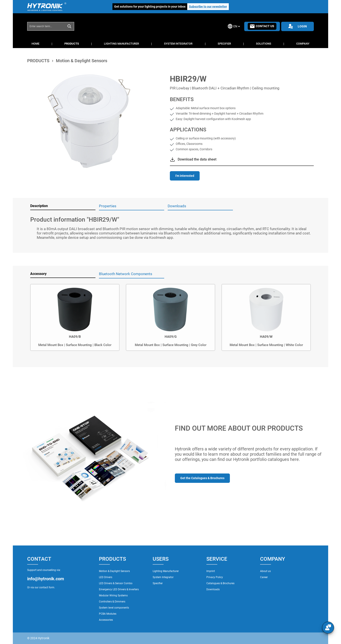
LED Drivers (106, 577)
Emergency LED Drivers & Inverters (119, 589)
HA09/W (266, 337)
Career (264, 577)
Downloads (213, 589)
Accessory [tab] (38, 274)
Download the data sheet (197, 159)
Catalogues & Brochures (220, 583)
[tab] (63, 206)
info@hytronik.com (46, 579)
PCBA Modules (108, 614)
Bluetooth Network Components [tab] (126, 274)
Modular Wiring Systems (113, 595)
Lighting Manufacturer (166, 571)
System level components (114, 608)
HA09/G (171, 337)
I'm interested (185, 176)
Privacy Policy (215, 577)
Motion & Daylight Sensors (114, 571)
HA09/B (75, 337)
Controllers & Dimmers (112, 602)
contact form (47, 587)
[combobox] (46, 26)
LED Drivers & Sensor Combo (116, 583)
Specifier (158, 583)
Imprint (211, 571)
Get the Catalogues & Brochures (202, 478)
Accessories (106, 620)
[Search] (69, 26)
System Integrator (163, 577)
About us (265, 571)
